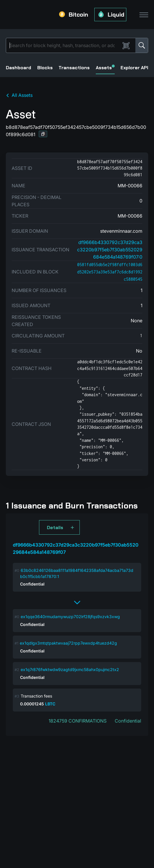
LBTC (50, 704)
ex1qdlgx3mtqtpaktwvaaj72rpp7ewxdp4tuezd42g (68, 643)
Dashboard (18, 68)
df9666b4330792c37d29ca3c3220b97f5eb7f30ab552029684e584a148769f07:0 (110, 250)
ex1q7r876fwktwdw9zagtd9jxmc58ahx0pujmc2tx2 (70, 669)
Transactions (74, 68)
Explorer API (134, 68)
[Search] (64, 45)
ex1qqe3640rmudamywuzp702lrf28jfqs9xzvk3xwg (70, 617)
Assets (105, 68)
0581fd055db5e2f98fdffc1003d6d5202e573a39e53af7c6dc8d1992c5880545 (110, 272)
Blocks (45, 68)
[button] (43, 134)
